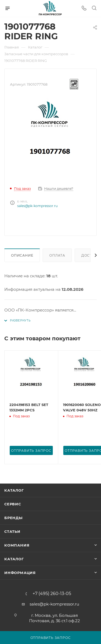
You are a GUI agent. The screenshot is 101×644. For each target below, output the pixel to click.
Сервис (13, 504)
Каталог (14, 490)
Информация (20, 573)
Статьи (12, 531)
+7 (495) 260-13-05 (52, 594)
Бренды (13, 518)
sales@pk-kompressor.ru (37, 206)
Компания (17, 545)
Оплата (57, 255)
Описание (22, 255)
